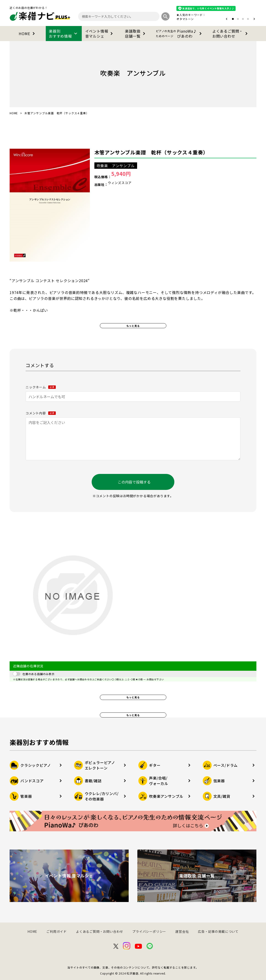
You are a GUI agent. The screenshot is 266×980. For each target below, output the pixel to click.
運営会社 (182, 931)
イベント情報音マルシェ (100, 34)
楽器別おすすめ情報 (64, 34)
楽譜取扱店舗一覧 (136, 34)
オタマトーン (185, 19)
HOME (28, 34)
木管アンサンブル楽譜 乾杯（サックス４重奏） (151, 152)
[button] (227, 19)
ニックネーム (41, 387)
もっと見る (133, 326)
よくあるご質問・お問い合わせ (231, 34)
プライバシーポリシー (149, 931)
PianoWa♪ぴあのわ (180, 34)
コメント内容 (41, 413)
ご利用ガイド (57, 931)
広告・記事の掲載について (218, 931)
